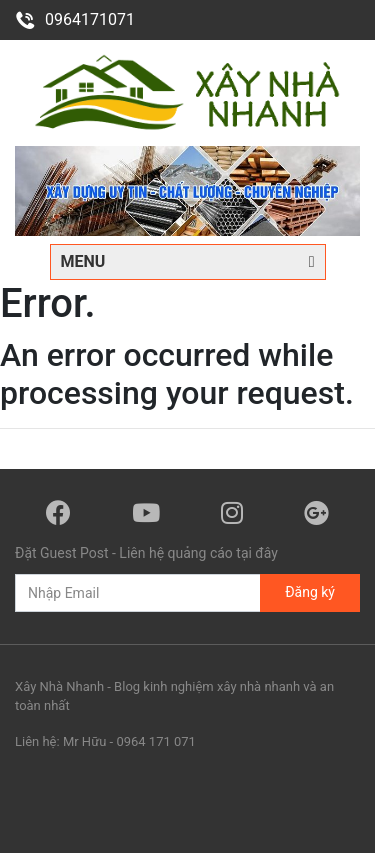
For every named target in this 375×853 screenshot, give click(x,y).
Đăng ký (310, 592)
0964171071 (75, 19)
